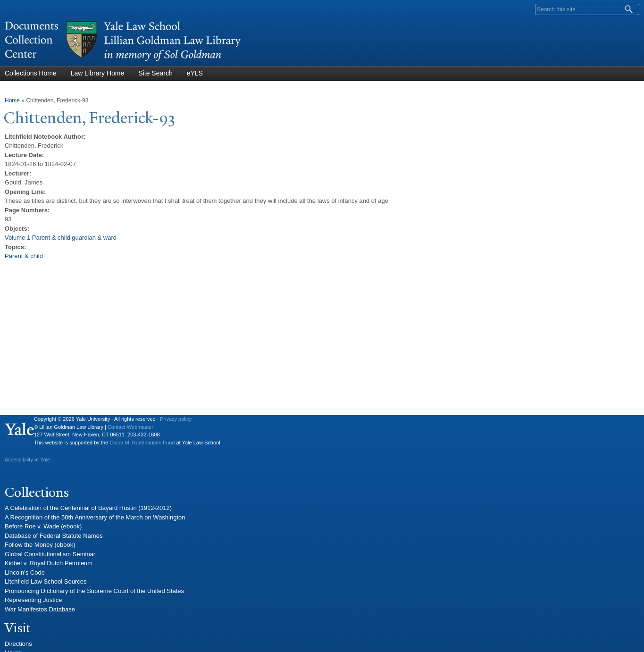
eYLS (195, 73)
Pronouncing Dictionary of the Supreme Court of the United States (94, 591)
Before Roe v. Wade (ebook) (43, 526)
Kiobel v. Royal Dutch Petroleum (49, 563)
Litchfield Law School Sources (46, 581)
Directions (18, 644)
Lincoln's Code (25, 573)
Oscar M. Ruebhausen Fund (142, 443)
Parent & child (24, 256)
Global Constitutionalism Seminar (50, 554)
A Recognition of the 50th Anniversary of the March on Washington (95, 517)
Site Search (155, 73)
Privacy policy (176, 419)
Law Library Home (98, 73)
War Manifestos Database (40, 609)
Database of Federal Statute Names (54, 536)
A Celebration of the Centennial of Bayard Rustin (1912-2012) (88, 508)
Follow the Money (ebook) (40, 545)
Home (12, 100)
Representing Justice (33, 600)
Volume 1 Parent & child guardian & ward (61, 238)
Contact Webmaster (130, 427)
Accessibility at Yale (27, 460)
